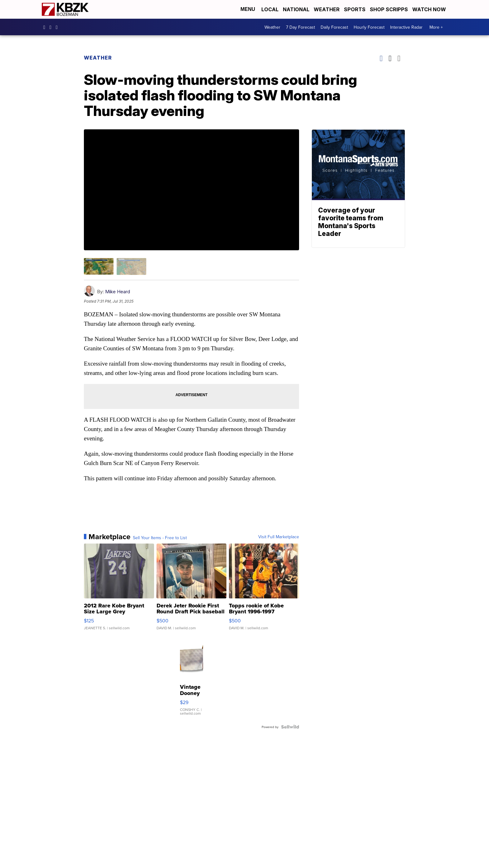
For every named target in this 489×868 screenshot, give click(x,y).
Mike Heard (118, 292)
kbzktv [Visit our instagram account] (52, 27)
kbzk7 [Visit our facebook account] (46, 27)
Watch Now (430, 9)
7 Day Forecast (300, 27)
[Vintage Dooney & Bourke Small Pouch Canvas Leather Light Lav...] (191, 679)
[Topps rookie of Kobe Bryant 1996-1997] (264, 590)
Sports (355, 9)
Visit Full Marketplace (279, 537)
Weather (327, 9)
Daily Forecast (334, 27)
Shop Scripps (389, 9)
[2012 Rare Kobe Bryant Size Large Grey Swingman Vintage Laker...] (119, 590)
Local (270, 9)
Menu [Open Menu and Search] (248, 9)
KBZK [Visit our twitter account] (58, 27)
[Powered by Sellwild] (290, 727)
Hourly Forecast (369, 27)
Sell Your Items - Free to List (160, 538)
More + (436, 27)
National (296, 9)
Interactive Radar (406, 27)
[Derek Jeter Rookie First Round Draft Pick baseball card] (192, 590)
